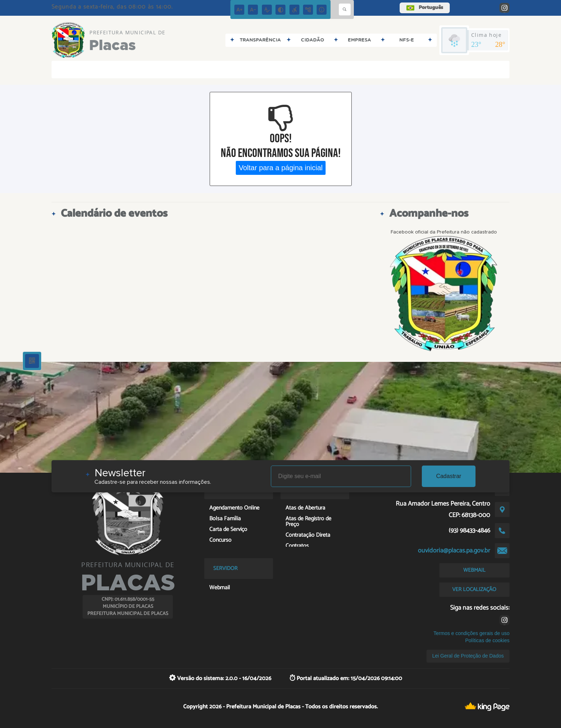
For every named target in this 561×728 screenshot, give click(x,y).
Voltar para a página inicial (281, 168)
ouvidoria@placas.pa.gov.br (454, 551)
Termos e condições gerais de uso (472, 633)
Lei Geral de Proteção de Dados (468, 656)
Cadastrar (449, 476)
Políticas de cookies (487, 640)
